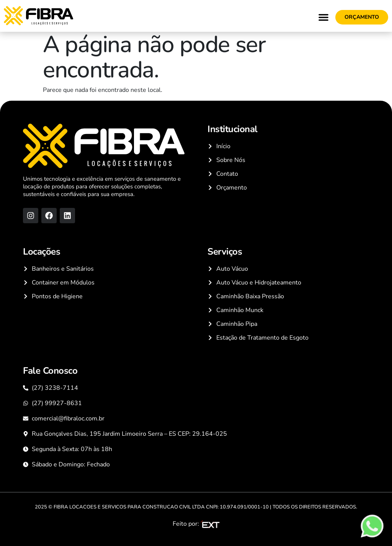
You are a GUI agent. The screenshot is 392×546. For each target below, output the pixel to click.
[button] (323, 17)
